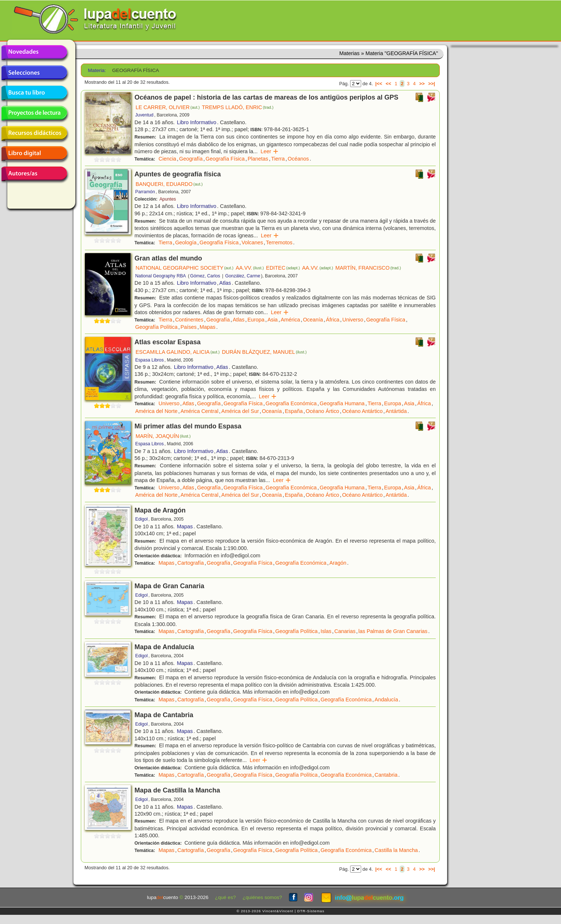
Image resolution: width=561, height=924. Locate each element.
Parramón (145, 192)
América (290, 320)
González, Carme (243, 276)
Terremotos (279, 242)
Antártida (396, 411)
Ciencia (168, 159)
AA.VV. (250, 268)
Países (188, 327)
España (294, 411)
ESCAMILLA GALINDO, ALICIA (178, 352)
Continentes (189, 320)
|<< (379, 84)
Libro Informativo (197, 122)
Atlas (225, 283)
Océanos (298, 159)
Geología (186, 242)
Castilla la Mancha (396, 850)
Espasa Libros (150, 360)
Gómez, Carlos (205, 276)
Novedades (34, 53)
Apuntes (168, 199)
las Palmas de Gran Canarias (393, 631)
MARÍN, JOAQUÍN (163, 436)
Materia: (97, 70)
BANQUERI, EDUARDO (169, 184)
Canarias (345, 631)
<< (389, 84)
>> (422, 84)
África (333, 320)
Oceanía (313, 320)
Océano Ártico (322, 411)
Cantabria (386, 775)
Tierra (278, 159)
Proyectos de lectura (34, 113)
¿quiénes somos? (262, 897)
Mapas (207, 327)
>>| (431, 84)
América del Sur (240, 411)
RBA (181, 276)
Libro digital (34, 154)
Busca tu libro (34, 93)
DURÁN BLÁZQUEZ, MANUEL (264, 352)
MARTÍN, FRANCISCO (368, 268)
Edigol (141, 519)
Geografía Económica (291, 403)
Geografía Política (156, 327)
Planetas (258, 159)
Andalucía (386, 700)
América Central (199, 411)
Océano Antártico (362, 411)
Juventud (144, 115)
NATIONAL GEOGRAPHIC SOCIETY (184, 268)
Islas (326, 631)
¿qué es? (225, 897)
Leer (269, 151)
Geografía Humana (342, 403)
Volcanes (252, 242)
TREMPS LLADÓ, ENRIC (238, 107)
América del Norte (156, 411)
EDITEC (283, 268)
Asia (273, 320)
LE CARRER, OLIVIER (168, 107)
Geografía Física (225, 159)
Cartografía (191, 563)
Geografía (191, 159)
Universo (353, 320)
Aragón (338, 563)
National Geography (155, 276)
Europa (256, 320)
